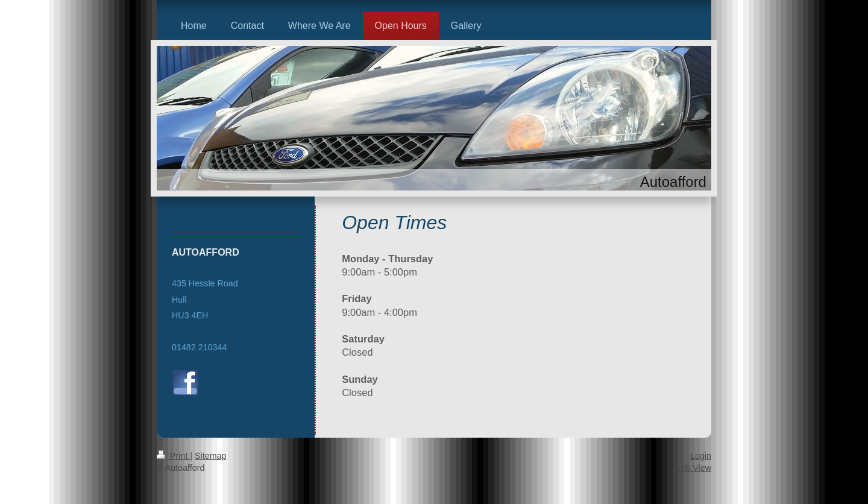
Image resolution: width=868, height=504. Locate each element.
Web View (692, 468)
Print (173, 456)
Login (701, 456)
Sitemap (210, 456)
